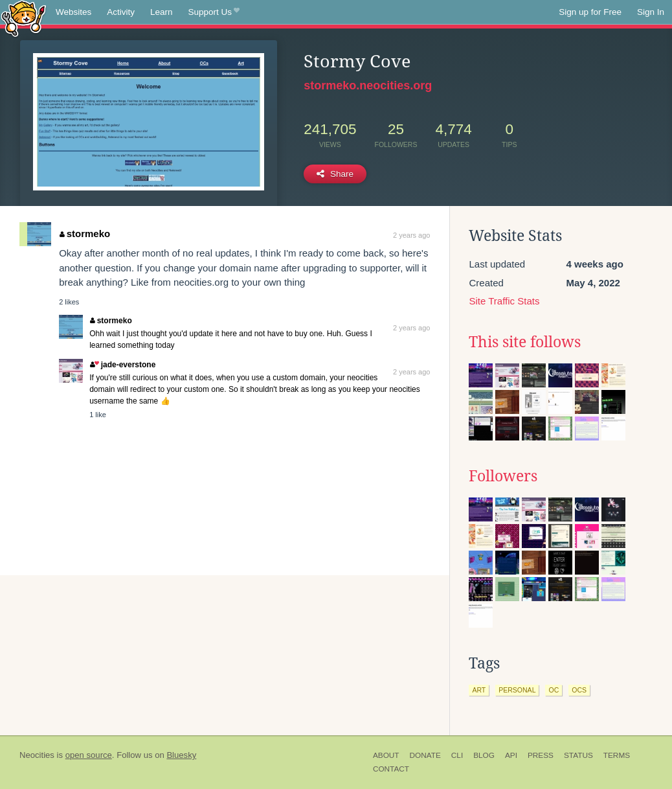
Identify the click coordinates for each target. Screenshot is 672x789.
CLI (457, 755)
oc (554, 690)
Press (541, 755)
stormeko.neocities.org (368, 86)
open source (89, 755)
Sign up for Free (590, 12)
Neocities (37, 755)
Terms (617, 755)
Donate (425, 755)
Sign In (651, 12)
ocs (579, 690)
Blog (484, 755)
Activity (121, 12)
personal (517, 690)
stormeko (85, 234)
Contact (391, 769)
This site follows (525, 342)
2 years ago (411, 235)
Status (578, 755)
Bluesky (181, 755)
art (479, 690)
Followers (503, 476)
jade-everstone (123, 365)
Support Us (214, 12)
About (386, 755)
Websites (73, 12)
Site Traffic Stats (504, 301)
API (511, 755)
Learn (162, 12)
